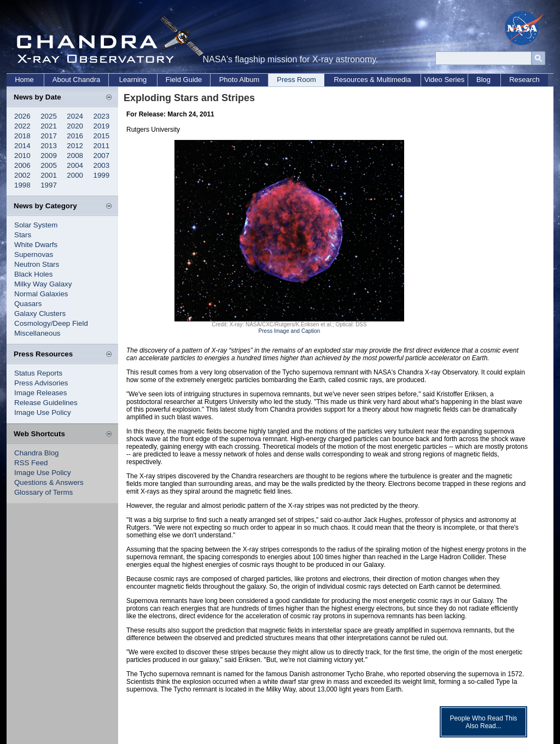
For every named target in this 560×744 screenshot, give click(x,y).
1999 (102, 175)
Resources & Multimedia (373, 80)
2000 (75, 175)
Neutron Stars (37, 264)
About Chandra (76, 80)
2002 (22, 175)
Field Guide (184, 80)
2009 (49, 156)
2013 (49, 146)
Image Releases (40, 393)
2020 (75, 126)
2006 (22, 165)
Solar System (36, 225)
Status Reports (38, 373)
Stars (23, 235)
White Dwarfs (36, 245)
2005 (49, 165)
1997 (49, 185)
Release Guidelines (46, 403)
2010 (22, 156)
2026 (22, 116)
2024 (75, 116)
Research (524, 80)
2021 (49, 126)
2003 (102, 165)
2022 (22, 126)
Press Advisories (41, 383)
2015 (102, 136)
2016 (75, 136)
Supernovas (34, 254)
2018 (22, 136)
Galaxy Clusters (40, 314)
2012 (75, 146)
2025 (49, 116)
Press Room (296, 80)
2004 (75, 165)
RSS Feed (31, 463)
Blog (483, 80)
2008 (75, 156)
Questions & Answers (49, 482)
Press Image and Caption (290, 331)
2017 (49, 136)
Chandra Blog (37, 453)
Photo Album (240, 80)
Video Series (444, 80)
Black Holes (33, 274)
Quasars (28, 304)
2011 (102, 146)
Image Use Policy (43, 412)
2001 (49, 175)
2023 (102, 116)
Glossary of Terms (43, 492)
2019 (102, 126)
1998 (22, 185)
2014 (22, 146)
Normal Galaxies (41, 294)
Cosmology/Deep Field (51, 323)
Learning (133, 80)
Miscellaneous (37, 333)
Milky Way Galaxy (43, 284)
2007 (102, 156)
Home (24, 80)
